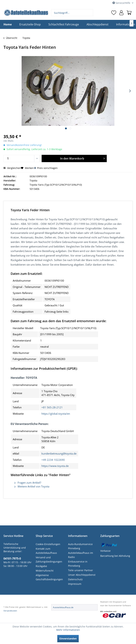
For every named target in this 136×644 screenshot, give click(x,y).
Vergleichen (12, 168)
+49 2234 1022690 (53, 460)
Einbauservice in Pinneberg (78, 564)
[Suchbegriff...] (72, 13)
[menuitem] (72, 13)
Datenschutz (75, 579)
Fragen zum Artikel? (28, 483)
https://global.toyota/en (56, 414)
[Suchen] (90, 13)
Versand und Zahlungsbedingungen (49, 559)
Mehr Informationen (68, 630)
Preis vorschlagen (47, 168)
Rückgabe (41, 566)
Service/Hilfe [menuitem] (122, 3)
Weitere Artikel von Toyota (32, 486)
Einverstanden (68, 639)
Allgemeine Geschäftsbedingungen (49, 577)
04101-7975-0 (12, 558)
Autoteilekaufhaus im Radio (81, 555)
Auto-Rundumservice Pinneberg (80, 546)
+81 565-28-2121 (52, 407)
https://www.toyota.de (55, 466)
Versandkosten (10, 611)
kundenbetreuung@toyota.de (59, 453)
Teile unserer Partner (81, 570)
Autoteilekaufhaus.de (63, 607)
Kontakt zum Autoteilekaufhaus (46, 551)
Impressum (75, 584)
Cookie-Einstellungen (48, 544)
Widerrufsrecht (45, 571)
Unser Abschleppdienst (82, 575)
